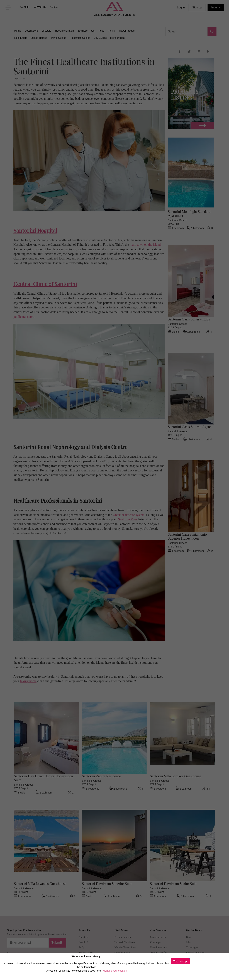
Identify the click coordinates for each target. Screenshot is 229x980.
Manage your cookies (115, 971)
